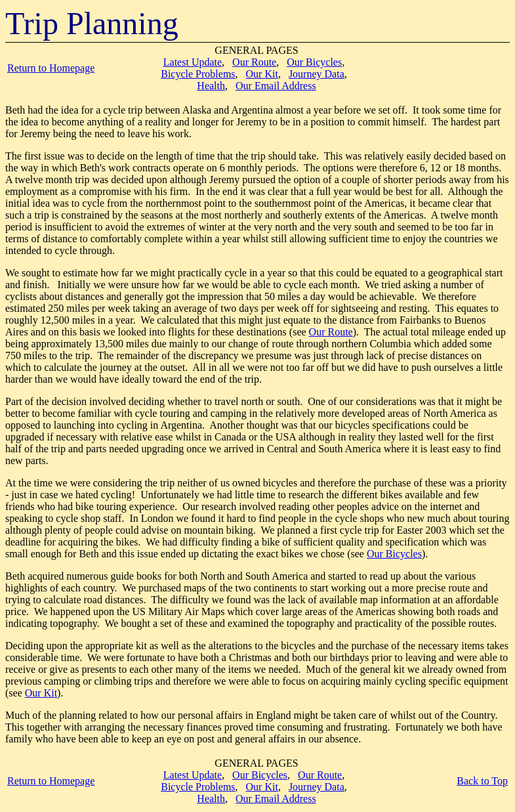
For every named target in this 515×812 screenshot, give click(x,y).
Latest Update (193, 62)
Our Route (254, 62)
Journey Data (317, 74)
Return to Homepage (51, 68)
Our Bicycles (314, 62)
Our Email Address (276, 86)
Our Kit (262, 74)
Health (211, 86)
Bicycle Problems (198, 74)
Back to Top (482, 781)
